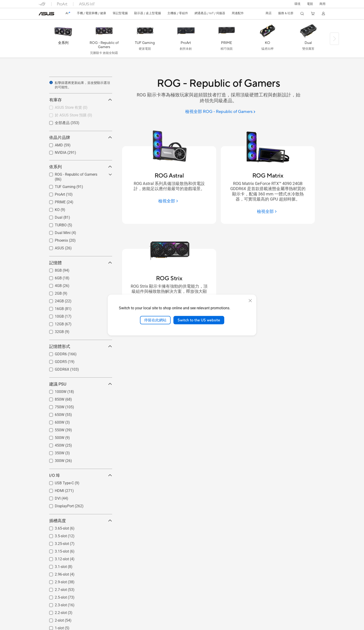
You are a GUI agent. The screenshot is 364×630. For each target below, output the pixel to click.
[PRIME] (227, 40)
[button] (310, 4)
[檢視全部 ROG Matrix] (268, 211)
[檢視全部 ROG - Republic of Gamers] (220, 112)
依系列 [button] (81, 167)
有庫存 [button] (81, 100)
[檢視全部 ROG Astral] (169, 201)
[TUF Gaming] (145, 40)
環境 (297, 4)
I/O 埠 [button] (81, 475)
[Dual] (308, 40)
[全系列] (63, 40)
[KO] (267, 40)
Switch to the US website (199, 320)
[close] (250, 300)
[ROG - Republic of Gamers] (104, 40)
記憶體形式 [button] (81, 346)
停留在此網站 (155, 320)
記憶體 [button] (81, 263)
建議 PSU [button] (81, 384)
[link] (46, 14)
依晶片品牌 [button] (81, 137)
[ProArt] (186, 40)
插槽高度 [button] (81, 521)
